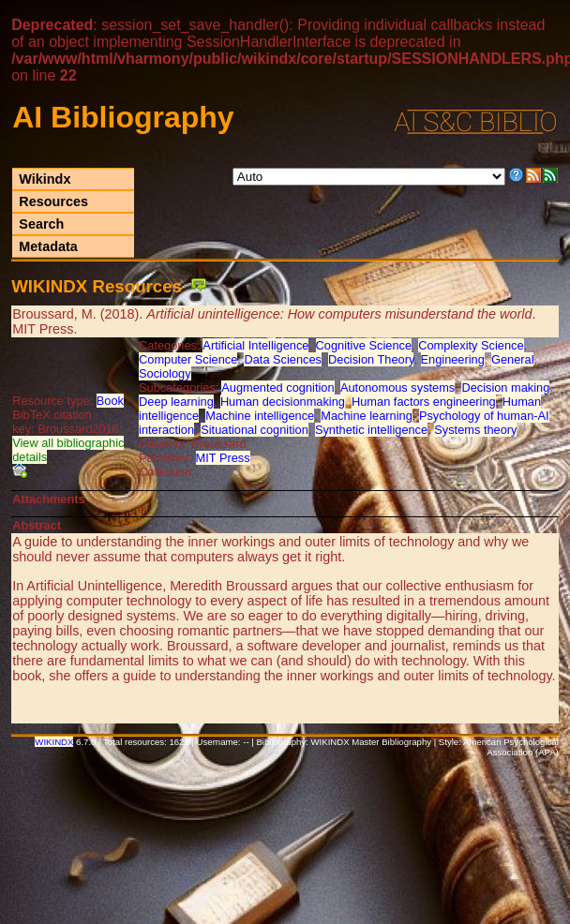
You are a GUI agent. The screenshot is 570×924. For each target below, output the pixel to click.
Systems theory (475, 430)
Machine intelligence (260, 416)
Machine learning (366, 416)
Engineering (453, 359)
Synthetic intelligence (371, 430)
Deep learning (176, 402)
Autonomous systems (397, 387)
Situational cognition (255, 430)
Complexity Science (471, 345)
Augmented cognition (277, 387)
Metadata (48, 246)
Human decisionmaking (283, 402)
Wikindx (45, 179)
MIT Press (223, 458)
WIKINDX (54, 742)
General (513, 359)
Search (41, 224)
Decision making (505, 387)
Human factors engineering (424, 402)
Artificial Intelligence (255, 345)
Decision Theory (371, 359)
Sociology (165, 373)
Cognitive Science (364, 345)
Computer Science (188, 359)
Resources (53, 201)
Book (110, 401)
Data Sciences (283, 359)
